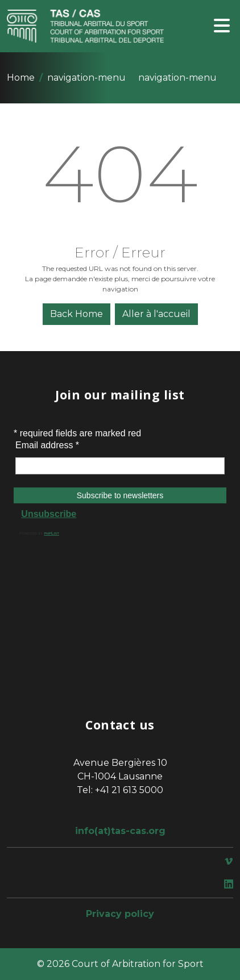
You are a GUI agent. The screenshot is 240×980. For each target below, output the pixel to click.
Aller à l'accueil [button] (156, 314)
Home (21, 78)
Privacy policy (120, 914)
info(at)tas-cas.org (120, 831)
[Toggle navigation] (222, 26)
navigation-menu (86, 78)
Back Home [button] (76, 314)
